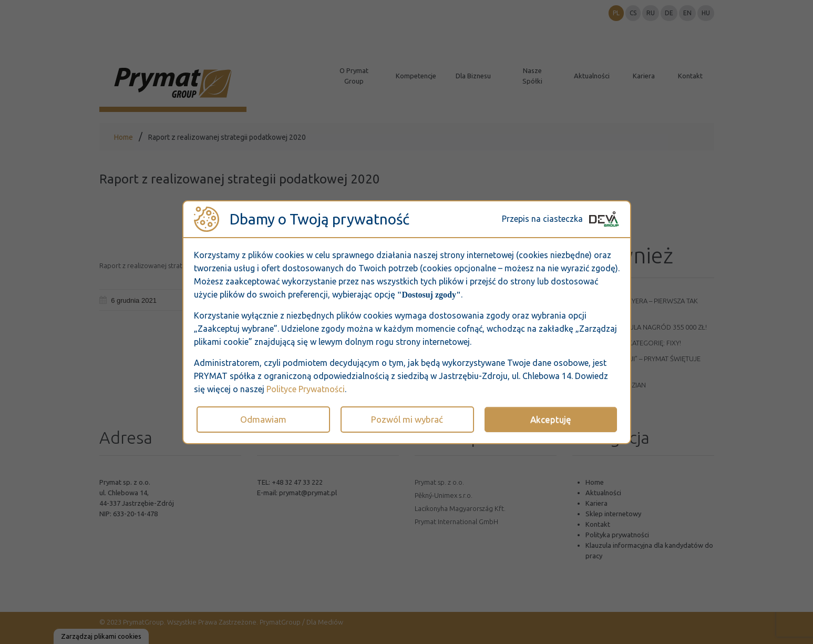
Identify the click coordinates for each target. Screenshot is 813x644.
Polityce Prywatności (306, 389)
